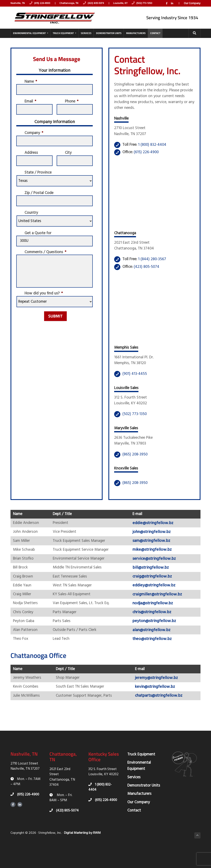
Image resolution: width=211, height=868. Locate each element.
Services (134, 797)
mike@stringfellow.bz (155, 565)
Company (35, 138)
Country (32, 220)
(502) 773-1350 (149, 3)
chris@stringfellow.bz (155, 629)
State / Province (39, 179)
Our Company (192, 8)
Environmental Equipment (139, 786)
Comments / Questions (46, 261)
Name (31, 85)
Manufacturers (139, 814)
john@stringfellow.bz (154, 546)
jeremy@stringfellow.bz (160, 697)
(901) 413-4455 (135, 384)
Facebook (166, 8)
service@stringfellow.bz (157, 574)
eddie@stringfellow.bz (156, 537)
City (69, 159)
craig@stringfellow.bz (155, 592)
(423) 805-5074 (98, 3)
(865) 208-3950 (135, 467)
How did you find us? (45, 302)
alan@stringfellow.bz (154, 648)
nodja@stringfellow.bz (156, 620)
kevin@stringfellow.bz (158, 706)
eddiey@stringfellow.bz (157, 602)
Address (32, 159)
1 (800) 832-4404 (154, 151)
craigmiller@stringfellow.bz (160, 611)
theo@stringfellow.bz (155, 657)
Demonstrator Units (144, 806)
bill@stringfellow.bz (154, 583)
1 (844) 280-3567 (154, 267)
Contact (134, 830)
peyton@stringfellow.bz (157, 638)
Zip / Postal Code (40, 200)
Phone (72, 105)
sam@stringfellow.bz (154, 555)
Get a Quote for (39, 241)
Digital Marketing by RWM (82, 853)
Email (31, 105)
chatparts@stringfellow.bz (162, 716)
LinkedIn (172, 8)
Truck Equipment (141, 774)
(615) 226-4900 (42, 3)
